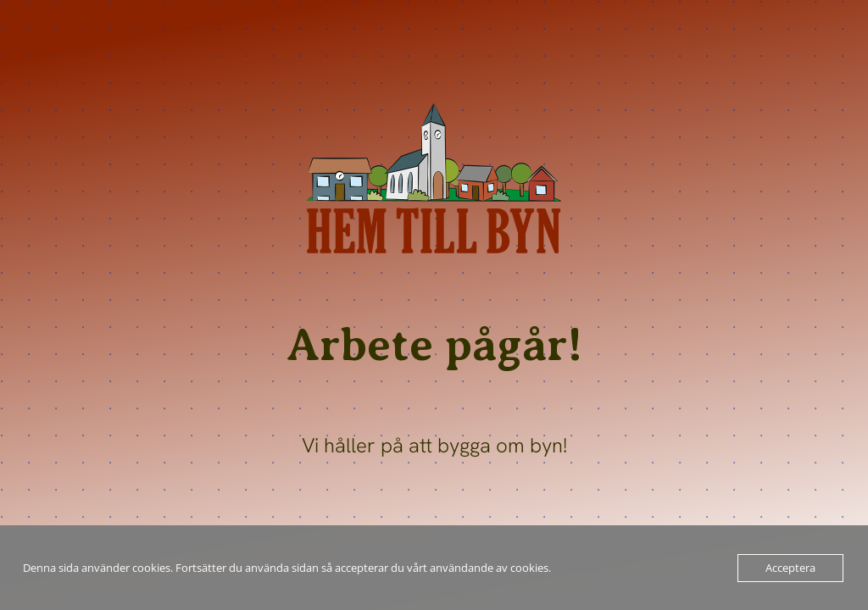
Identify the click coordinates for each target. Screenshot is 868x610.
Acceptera (790, 568)
